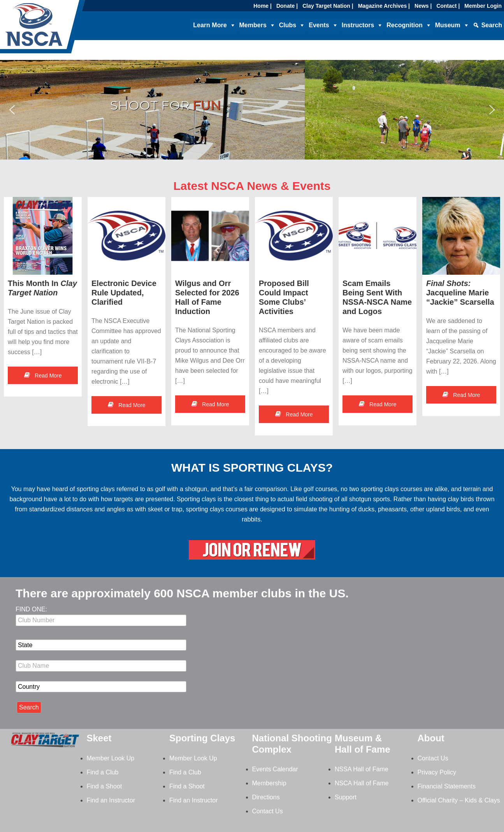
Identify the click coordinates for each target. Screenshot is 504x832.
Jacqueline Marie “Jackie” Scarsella (460, 293)
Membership (269, 783)
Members (253, 25)
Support (346, 797)
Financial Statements (447, 786)
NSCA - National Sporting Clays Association (62, 29)
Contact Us (268, 811)
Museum (448, 25)
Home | (263, 6)
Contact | (448, 6)
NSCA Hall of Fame (362, 783)
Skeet (99, 738)
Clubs (288, 25)
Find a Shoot (104, 786)
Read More (43, 376)
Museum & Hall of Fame (363, 744)
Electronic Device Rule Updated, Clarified (124, 293)
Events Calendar (275, 769)
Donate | (287, 6)
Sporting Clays (202, 738)
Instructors (358, 25)
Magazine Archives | (384, 6)
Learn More (210, 25)
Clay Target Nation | (328, 6)
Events (319, 25)
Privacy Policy (437, 772)
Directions (266, 797)
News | (423, 6)
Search (492, 25)
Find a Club (103, 772)
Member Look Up (111, 758)
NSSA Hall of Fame (362, 769)
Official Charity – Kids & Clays (459, 800)
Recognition (404, 25)
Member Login (483, 6)
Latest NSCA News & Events (252, 186)
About (431, 738)
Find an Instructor (111, 800)
